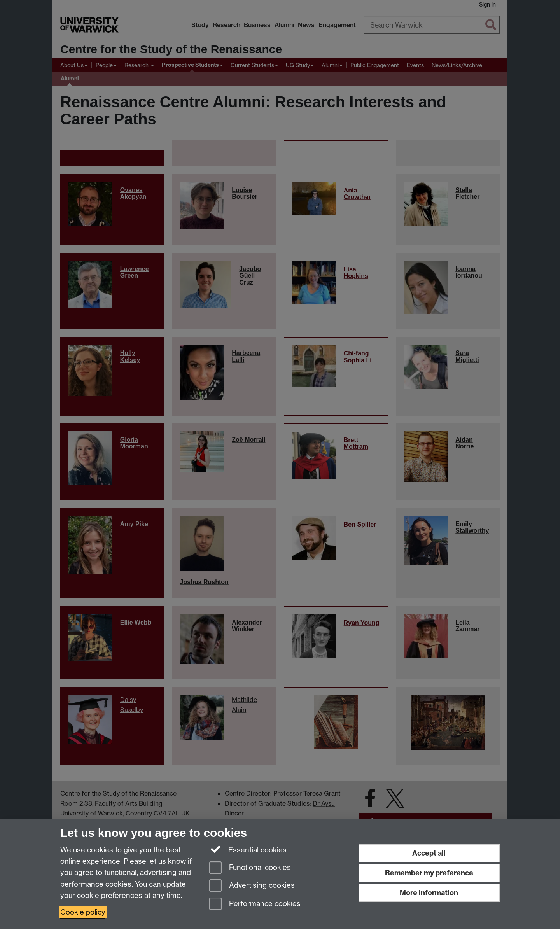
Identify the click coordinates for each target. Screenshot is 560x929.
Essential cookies (248, 849)
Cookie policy (83, 912)
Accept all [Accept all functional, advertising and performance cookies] (429, 853)
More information (429, 893)
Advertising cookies (252, 886)
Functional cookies (250, 868)
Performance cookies (255, 904)
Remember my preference (429, 873)
